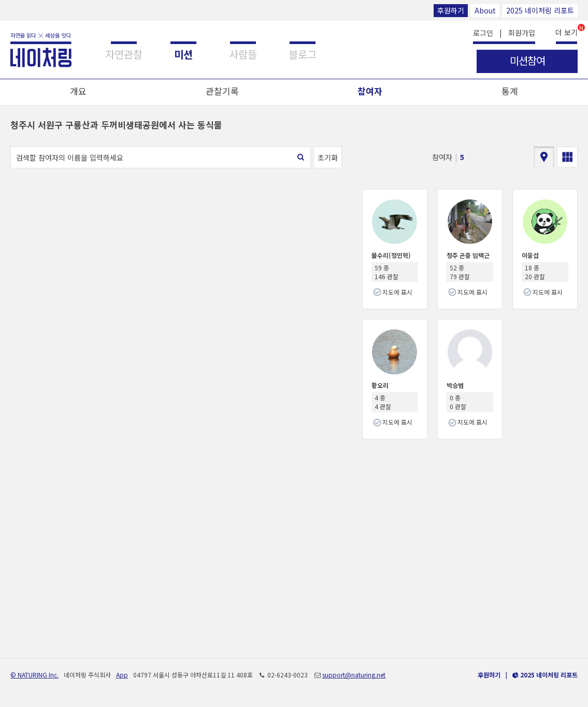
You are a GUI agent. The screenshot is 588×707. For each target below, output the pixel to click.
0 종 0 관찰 (458, 402)
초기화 (328, 157)
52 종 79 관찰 (460, 272)
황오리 (380, 385)
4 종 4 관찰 (383, 402)
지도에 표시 (397, 292)
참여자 (370, 91)
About (485, 10)
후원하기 (451, 10)
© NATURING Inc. (34, 675)
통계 (510, 91)
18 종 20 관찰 (535, 272)
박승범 (455, 385)
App (122, 675)
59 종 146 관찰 (386, 272)
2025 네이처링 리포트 (540, 10)
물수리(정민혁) (391, 255)
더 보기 (567, 31)
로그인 (483, 33)
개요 (78, 91)
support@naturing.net (354, 675)
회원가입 (522, 33)
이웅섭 (530, 255)
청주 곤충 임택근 (468, 255)
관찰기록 (222, 91)
